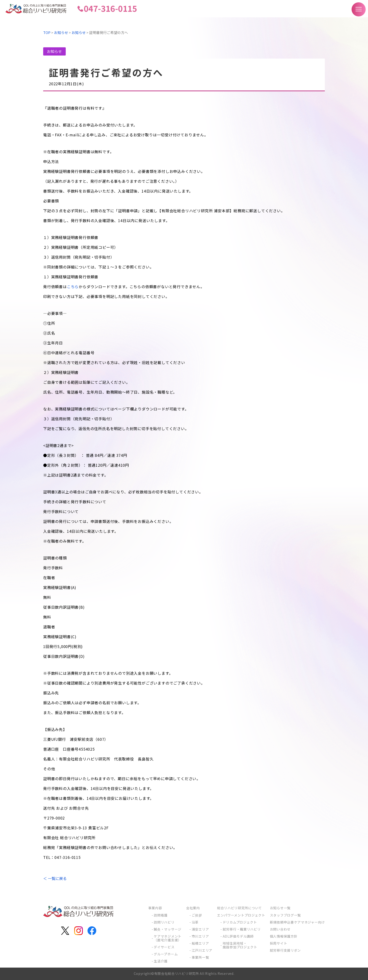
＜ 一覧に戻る (55, 878)
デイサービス (164, 947)
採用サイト (279, 943)
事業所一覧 (200, 957)
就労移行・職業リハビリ (242, 929)
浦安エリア (200, 929)
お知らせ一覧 (280, 908)
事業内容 (155, 908)
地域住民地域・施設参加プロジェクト (240, 945)
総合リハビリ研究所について (240, 908)
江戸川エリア (202, 950)
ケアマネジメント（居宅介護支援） (168, 938)
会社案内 (193, 908)
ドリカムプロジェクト (240, 922)
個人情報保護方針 (284, 936)
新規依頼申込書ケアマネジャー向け (297, 922)
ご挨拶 (197, 915)
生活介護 (161, 961)
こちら (73, 287)
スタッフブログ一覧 (285, 915)
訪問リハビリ (164, 922)
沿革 (195, 922)
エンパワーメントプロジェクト (241, 915)
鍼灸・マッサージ (168, 929)
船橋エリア (200, 943)
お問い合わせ (280, 929)
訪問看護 (161, 915)
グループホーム (166, 954)
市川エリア (200, 936)
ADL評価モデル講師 (238, 936)
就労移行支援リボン (285, 950)
